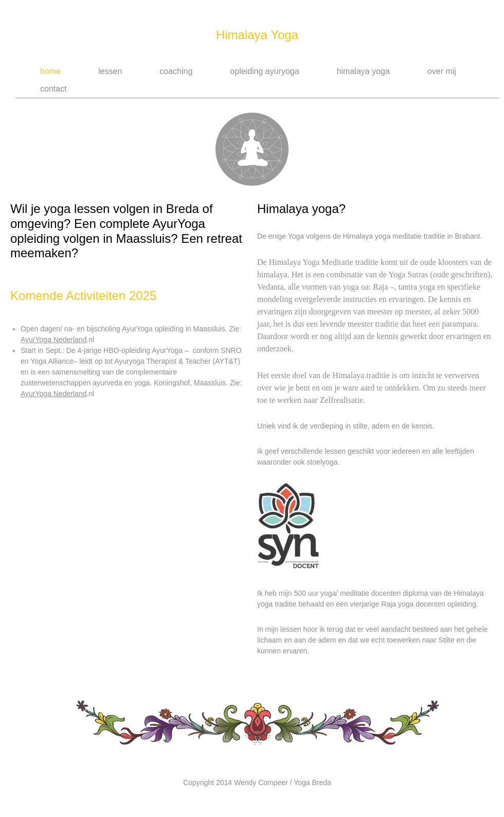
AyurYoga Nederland (53, 340)
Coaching (176, 71)
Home (50, 71)
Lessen (110, 71)
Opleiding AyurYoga (264, 71)
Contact (53, 89)
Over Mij (442, 71)
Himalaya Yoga (257, 35)
